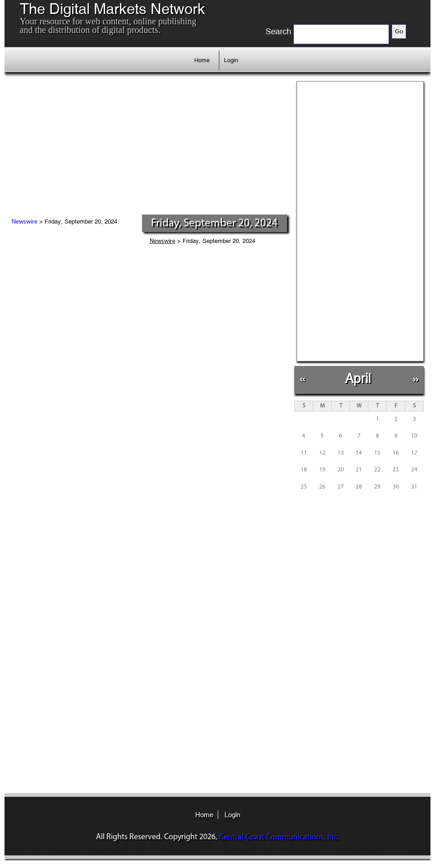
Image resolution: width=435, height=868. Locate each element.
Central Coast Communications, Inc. (279, 837)
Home (202, 60)
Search (278, 32)
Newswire (25, 222)
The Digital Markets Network (112, 9)
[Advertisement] (149, 146)
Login (231, 60)
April (358, 378)
